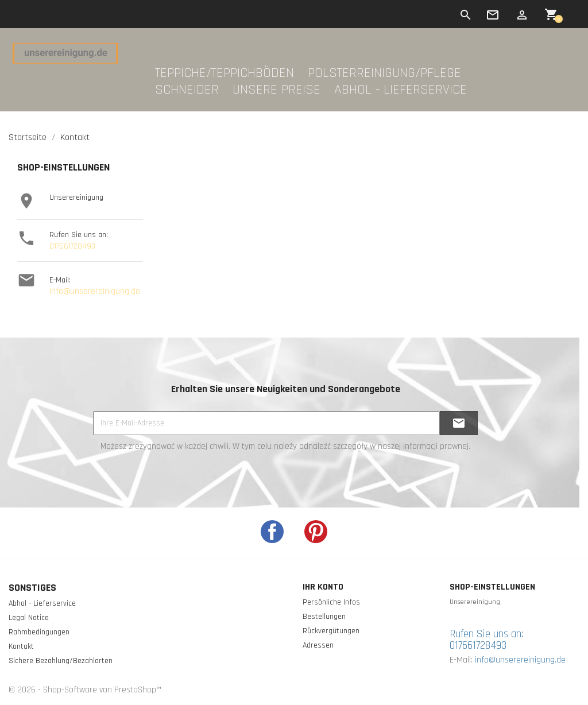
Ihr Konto (323, 587)
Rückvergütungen (331, 631)
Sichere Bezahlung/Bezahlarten (61, 661)
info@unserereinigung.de (95, 291)
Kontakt (21, 646)
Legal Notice (29, 618)
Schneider (187, 90)
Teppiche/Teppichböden (225, 73)
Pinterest (316, 532)
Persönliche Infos (331, 602)
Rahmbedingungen (39, 632)
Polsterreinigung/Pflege (384, 73)
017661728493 (72, 246)
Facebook (272, 532)
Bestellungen (324, 617)
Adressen (318, 645)
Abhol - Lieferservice (401, 90)
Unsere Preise (276, 90)
